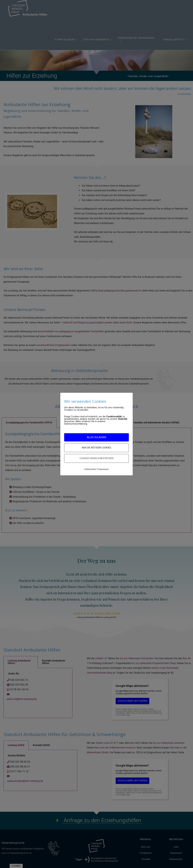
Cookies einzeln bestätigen (96, 458)
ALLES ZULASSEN (96, 437)
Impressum (103, 469)
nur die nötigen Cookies (96, 448)
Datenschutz (90, 469)
